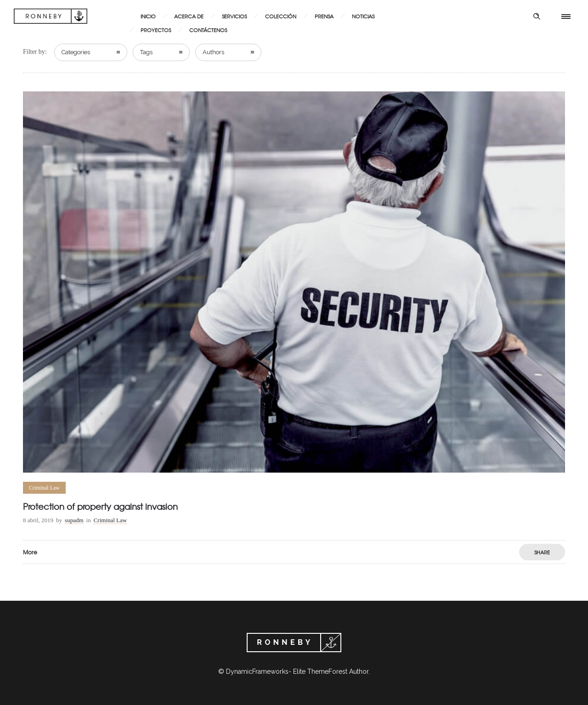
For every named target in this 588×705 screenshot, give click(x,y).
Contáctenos (208, 30)
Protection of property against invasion (100, 506)
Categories (76, 52)
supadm (74, 520)
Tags (146, 52)
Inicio (148, 16)
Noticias (363, 16)
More (30, 552)
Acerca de (189, 16)
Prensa (324, 16)
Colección (281, 16)
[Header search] (537, 17)
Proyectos (156, 30)
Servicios (234, 16)
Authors (213, 52)
